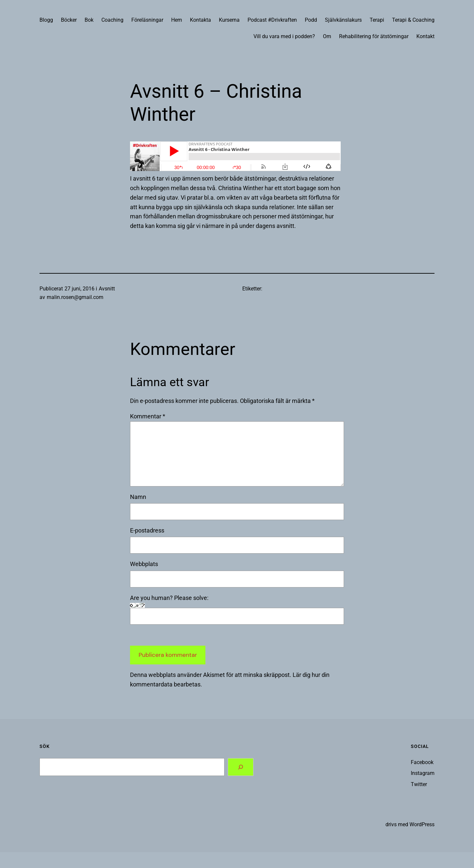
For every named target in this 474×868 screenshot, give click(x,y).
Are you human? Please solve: (237, 609)
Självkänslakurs (343, 20)
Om (327, 36)
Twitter (419, 784)
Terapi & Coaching (413, 20)
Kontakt (425, 36)
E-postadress (147, 530)
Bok (89, 20)
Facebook (422, 762)
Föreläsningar (147, 20)
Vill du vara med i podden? (284, 36)
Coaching (112, 20)
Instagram (423, 773)
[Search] (241, 767)
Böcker (69, 20)
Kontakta (200, 20)
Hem (177, 20)
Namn (138, 497)
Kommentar (148, 416)
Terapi (377, 20)
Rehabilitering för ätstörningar (374, 36)
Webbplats (144, 564)
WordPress (422, 824)
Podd (311, 20)
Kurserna (229, 20)
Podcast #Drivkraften (272, 20)
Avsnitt (107, 289)
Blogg (46, 20)
